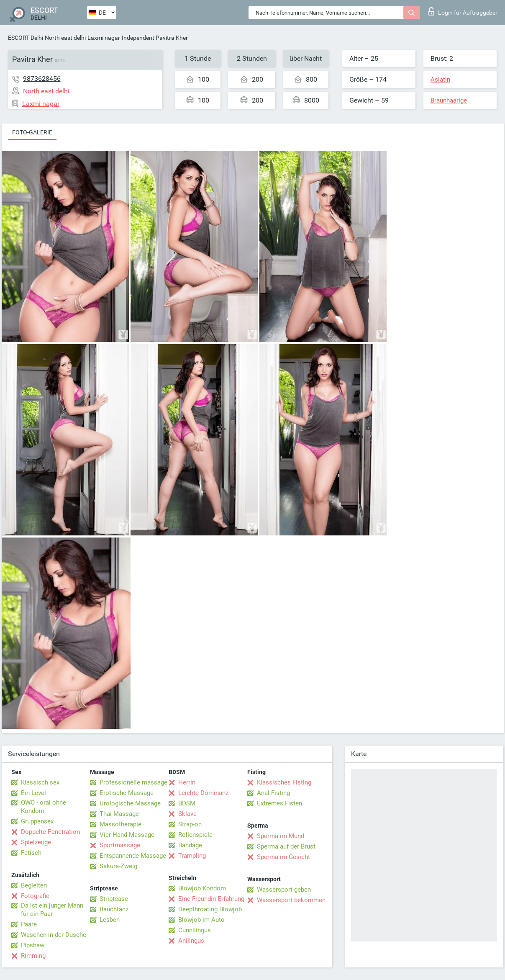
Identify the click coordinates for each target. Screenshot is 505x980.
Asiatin (440, 80)
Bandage (190, 845)
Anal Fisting (273, 793)
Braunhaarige (449, 100)
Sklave (187, 814)
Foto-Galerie (32, 132)
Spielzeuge (36, 842)
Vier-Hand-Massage (127, 835)
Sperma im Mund (281, 836)
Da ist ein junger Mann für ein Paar (52, 910)
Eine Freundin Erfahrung (211, 899)
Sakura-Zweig (118, 866)
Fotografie (35, 896)
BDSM (187, 803)
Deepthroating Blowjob (210, 909)
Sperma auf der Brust (286, 846)
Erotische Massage (127, 793)
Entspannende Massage (133, 856)
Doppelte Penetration (50, 832)
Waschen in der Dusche (54, 935)
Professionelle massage (133, 782)
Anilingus (191, 941)
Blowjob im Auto (201, 920)
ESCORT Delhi (26, 38)
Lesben (110, 920)
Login (463, 11)
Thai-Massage (119, 814)
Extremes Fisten (279, 803)
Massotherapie (120, 824)
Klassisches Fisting (284, 782)
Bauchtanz (114, 909)
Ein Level (33, 793)
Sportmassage (120, 845)
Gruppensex (37, 821)
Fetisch (31, 853)
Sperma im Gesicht (283, 857)
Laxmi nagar (104, 38)
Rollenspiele (195, 835)
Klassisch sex (40, 782)
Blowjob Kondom (202, 888)
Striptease (114, 899)
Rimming (33, 956)
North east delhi (65, 38)
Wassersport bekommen (291, 900)
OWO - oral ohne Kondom (44, 807)
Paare (29, 924)
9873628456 (42, 78)
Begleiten (34, 885)
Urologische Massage (130, 803)
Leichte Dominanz (203, 793)
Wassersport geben (284, 890)
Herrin (187, 782)
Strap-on (190, 824)
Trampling (192, 856)
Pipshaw (33, 945)
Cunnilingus (195, 930)
